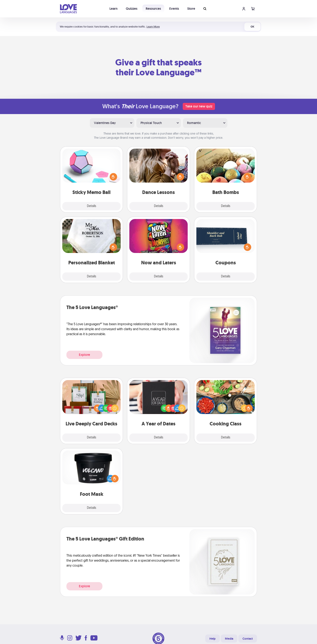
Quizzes (132, 9)
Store (191, 9)
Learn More (153, 27)
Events (174, 9)
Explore (84, 355)
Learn (113, 9)
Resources (153, 9)
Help (213, 639)
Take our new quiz (199, 106)
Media (229, 639)
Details (92, 206)
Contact (248, 639)
